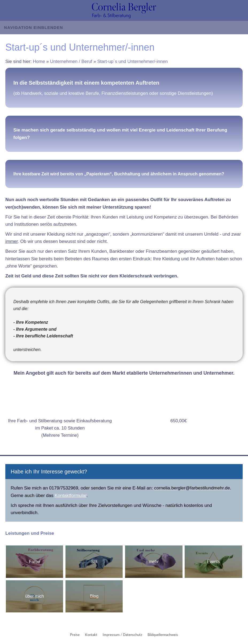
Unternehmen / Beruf (71, 61)
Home (39, 61)
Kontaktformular (70, 496)
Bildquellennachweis (163, 635)
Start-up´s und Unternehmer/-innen (133, 61)
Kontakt (91, 635)
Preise (75, 635)
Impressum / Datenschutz (122, 635)
